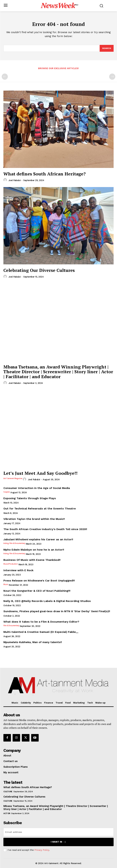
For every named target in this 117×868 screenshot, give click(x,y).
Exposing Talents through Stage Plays (30, 498)
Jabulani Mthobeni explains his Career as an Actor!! (38, 539)
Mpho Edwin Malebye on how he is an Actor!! (34, 550)
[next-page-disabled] (112, 77)
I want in (58, 842)
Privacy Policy (42, 850)
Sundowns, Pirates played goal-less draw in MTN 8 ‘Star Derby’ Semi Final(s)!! (57, 611)
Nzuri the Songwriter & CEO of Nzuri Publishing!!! (37, 591)
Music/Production (11, 564)
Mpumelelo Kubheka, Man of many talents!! (33, 642)
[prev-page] (5, 77)
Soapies (7, 492)
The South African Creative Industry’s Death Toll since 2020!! (45, 529)
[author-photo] (6, 180)
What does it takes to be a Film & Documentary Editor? (41, 622)
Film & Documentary (11, 625)
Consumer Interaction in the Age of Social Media (37, 488)
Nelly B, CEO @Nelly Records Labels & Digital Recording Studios (47, 601)
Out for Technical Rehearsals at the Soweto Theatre (40, 508)
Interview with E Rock (18, 570)
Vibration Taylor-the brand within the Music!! (34, 519)
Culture (8, 792)
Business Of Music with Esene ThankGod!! (32, 560)
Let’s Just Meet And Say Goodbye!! (40, 473)
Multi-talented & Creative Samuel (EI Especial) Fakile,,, (41, 632)
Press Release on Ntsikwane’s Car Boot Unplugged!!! (39, 581)
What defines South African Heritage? (45, 174)
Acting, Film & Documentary (14, 543)
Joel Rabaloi (15, 180)
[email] (58, 832)
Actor (7, 813)
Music (6, 584)
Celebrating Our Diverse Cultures (39, 270)
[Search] (107, 48)
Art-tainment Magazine (13, 478)
